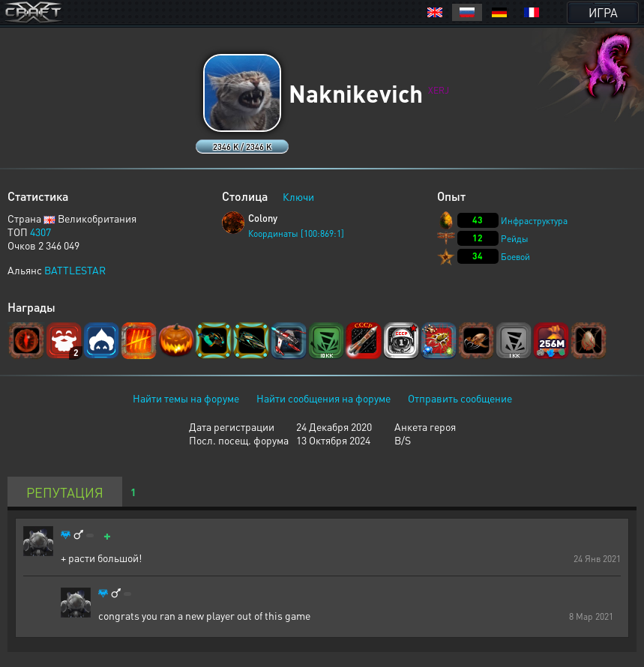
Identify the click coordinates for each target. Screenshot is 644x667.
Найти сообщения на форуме (323, 398)
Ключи (298, 196)
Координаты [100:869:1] (296, 233)
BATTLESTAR (75, 270)
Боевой (515, 257)
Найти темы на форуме (186, 398)
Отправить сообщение (460, 398)
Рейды (515, 239)
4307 (40, 232)
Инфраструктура (534, 221)
